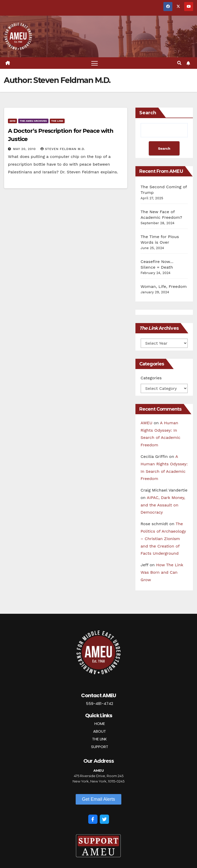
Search (148, 113)
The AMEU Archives (33, 121)
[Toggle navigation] (95, 63)
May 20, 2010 (25, 149)
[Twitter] (104, 819)
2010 (12, 121)
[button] (179, 63)
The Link (57, 121)
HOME (100, 724)
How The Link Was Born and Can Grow (162, 572)
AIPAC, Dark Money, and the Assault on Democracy (163, 505)
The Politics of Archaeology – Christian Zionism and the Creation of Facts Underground (163, 539)
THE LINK (100, 739)
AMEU (146, 423)
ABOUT (100, 731)
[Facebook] (93, 819)
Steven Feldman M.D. (63, 149)
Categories (151, 378)
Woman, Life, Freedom (164, 286)
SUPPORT (100, 747)
